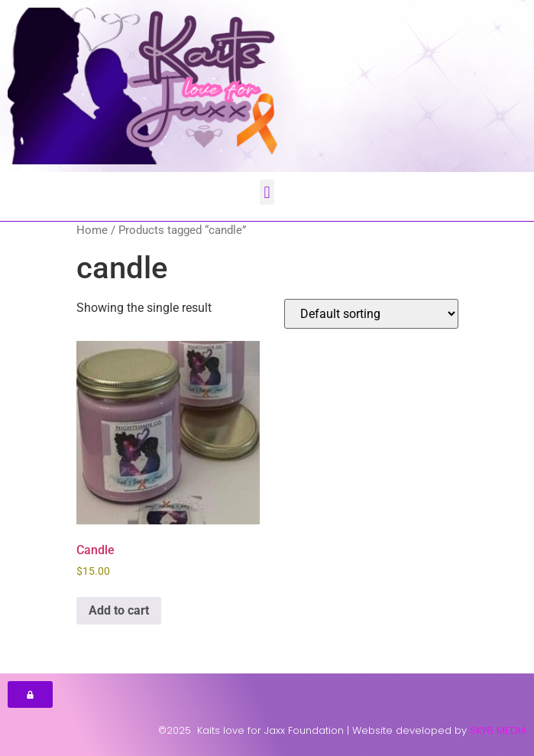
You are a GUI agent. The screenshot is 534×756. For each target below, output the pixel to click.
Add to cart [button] (119, 610)
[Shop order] (371, 314)
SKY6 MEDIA (498, 730)
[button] (267, 192)
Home (92, 230)
